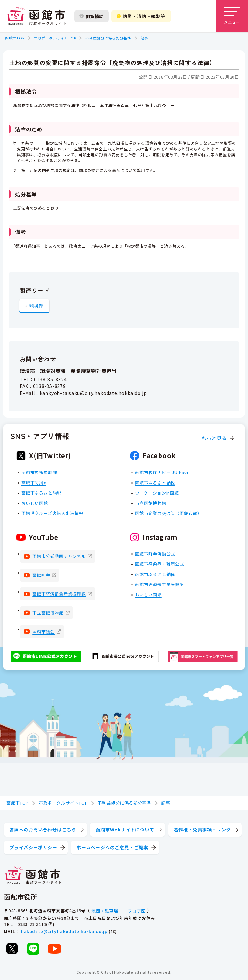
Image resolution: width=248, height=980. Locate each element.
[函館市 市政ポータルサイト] (37, 16)
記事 (144, 38)
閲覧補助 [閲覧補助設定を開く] (92, 16)
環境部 (36, 306)
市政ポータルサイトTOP (55, 38)
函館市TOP (15, 38)
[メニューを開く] (232, 16)
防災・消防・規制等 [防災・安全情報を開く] (141, 16)
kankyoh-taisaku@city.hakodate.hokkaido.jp (93, 393)
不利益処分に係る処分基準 (108, 38)
